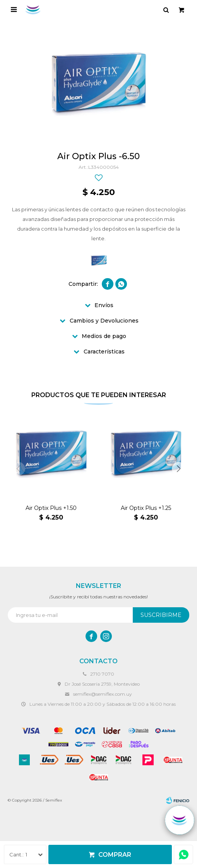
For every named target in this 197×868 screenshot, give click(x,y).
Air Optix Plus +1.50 (51, 508)
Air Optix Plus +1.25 (146, 508)
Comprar (115, 855)
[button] (179, 469)
